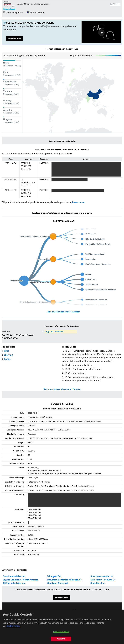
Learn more (78, 202)
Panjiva (10, 4)
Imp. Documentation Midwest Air (64, 580)
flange (7, 359)
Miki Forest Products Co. (103, 580)
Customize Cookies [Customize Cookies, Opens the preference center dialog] (61, 632)
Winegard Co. (54, 576)
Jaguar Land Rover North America (21, 580)
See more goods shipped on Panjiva (62, 389)
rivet (7, 351)
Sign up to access (54, 332)
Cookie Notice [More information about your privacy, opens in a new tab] (13, 626)
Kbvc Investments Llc (101, 576)
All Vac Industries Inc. (14, 583)
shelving (8, 355)
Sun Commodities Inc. (14, 576)
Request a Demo (15, 38)
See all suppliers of (64, 312)
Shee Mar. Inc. (98, 583)
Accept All (61, 639)
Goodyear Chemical (57, 583)
